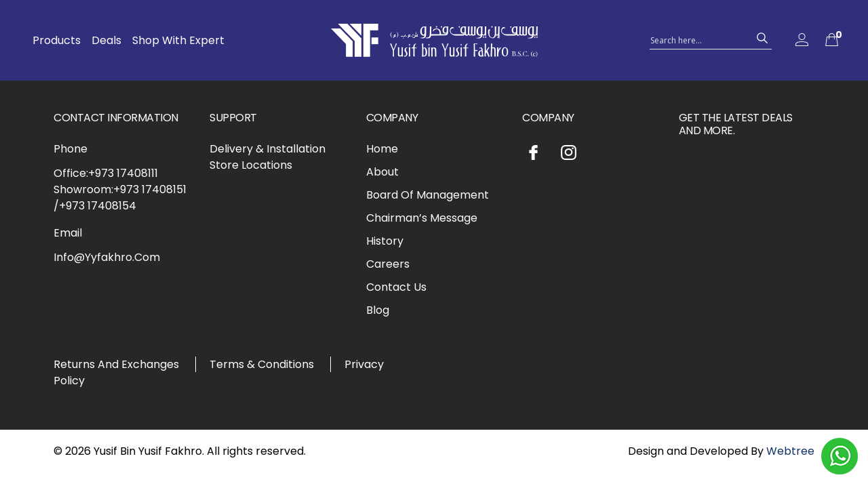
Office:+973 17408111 (106, 173)
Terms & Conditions (262, 364)
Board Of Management (428, 195)
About (382, 172)
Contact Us (396, 287)
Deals (106, 40)
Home (382, 149)
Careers (388, 264)
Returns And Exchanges (116, 364)
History (385, 241)
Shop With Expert (178, 40)
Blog (378, 310)
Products (57, 40)
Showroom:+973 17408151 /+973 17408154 (120, 198)
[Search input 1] (698, 39)
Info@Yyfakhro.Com (107, 257)
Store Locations (251, 165)
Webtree (790, 451)
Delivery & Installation (268, 149)
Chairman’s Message (422, 218)
